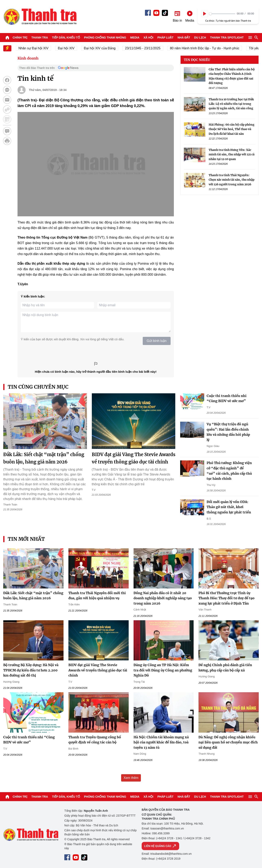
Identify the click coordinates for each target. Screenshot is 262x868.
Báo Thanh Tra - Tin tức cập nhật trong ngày (40, 17)
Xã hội (148, 38)
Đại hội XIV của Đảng (103, 48)
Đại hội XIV (70, 48)
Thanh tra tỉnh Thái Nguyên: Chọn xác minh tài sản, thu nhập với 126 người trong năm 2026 (232, 180)
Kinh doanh (28, 58)
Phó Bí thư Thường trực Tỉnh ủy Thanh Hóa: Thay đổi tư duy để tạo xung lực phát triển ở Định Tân (226, 598)
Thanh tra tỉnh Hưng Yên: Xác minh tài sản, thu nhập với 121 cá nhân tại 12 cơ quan (232, 154)
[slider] (222, 14)
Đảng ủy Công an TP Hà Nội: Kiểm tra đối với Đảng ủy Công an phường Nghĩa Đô (163, 670)
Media (135, 38)
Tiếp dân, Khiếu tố (66, 38)
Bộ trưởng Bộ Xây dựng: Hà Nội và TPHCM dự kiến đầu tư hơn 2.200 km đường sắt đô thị (31, 670)
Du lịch (200, 38)
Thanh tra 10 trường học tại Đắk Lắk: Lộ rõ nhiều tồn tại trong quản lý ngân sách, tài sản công (231, 104)
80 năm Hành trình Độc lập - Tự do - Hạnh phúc (208, 48)
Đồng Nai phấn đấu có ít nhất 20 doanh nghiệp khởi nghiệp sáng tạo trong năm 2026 (163, 598)
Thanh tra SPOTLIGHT (227, 38)
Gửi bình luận (157, 341)
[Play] (205, 14)
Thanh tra (40, 38)
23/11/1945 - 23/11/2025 (146, 48)
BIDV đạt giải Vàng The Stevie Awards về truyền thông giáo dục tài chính (98, 670)
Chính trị (20, 38)
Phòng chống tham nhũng (105, 38)
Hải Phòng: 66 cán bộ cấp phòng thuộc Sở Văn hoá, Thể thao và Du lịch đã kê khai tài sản (232, 129)
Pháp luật (165, 38)
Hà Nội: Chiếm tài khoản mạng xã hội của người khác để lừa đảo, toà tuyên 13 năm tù (161, 742)
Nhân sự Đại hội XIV (37, 48)
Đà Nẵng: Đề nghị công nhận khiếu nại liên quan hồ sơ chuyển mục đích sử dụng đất (228, 742)
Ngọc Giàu (213, 446)
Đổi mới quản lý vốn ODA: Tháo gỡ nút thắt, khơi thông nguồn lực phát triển (229, 507)
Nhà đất (184, 38)
